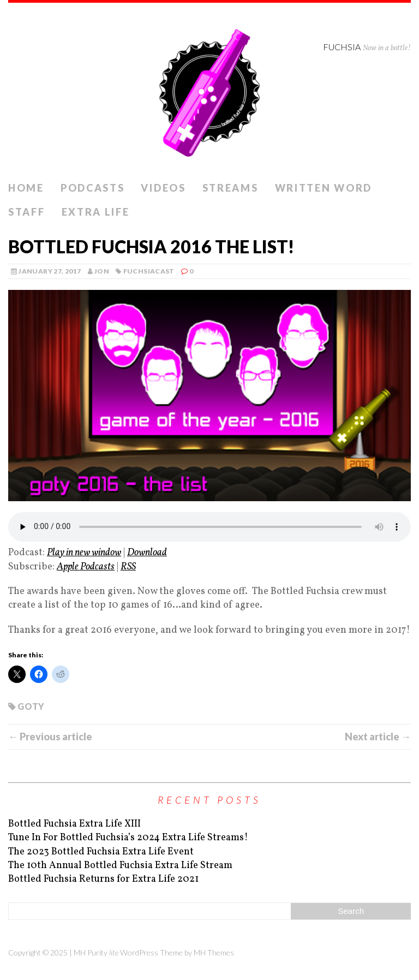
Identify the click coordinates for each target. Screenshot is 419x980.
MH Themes (214, 952)
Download (147, 553)
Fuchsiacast (149, 271)
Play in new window (84, 553)
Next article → (378, 737)
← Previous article (50, 737)
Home (26, 188)
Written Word (324, 188)
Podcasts (93, 188)
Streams (231, 188)
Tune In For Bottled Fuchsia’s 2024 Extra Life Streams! (128, 838)
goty (31, 706)
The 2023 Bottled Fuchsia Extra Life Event (101, 852)
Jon (102, 271)
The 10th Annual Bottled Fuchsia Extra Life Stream (120, 866)
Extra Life (96, 212)
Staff (27, 212)
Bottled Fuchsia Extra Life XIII (74, 824)
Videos (163, 188)
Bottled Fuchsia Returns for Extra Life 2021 (103, 879)
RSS (128, 567)
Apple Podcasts (86, 567)
